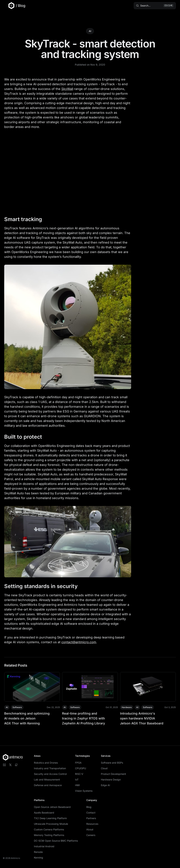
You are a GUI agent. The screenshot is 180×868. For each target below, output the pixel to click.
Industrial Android (44, 846)
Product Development (113, 774)
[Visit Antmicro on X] (10, 765)
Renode (38, 852)
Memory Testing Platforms (49, 835)
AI (90, 31)
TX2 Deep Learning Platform (50, 818)
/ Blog (21, 6)
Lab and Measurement (47, 780)
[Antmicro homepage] (13, 757)
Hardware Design (111, 780)
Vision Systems (84, 791)
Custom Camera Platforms (49, 829)
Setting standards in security (44, 586)
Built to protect (26, 437)
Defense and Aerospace (48, 785)
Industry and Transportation (50, 768)
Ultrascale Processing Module (51, 824)
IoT (77, 780)
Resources (92, 824)
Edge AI (105, 785)
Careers (91, 835)
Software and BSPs (112, 763)
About (90, 829)
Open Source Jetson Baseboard (52, 807)
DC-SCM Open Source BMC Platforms (56, 841)
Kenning (38, 858)
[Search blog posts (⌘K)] (155, 6)
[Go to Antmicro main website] (9, 6)
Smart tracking (26, 219)
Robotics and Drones (46, 763)
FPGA (78, 763)
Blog (89, 807)
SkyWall (67, 89)
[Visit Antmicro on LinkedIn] (4, 765)
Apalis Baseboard (44, 813)
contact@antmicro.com (79, 642)
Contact (91, 813)
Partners (91, 818)
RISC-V (79, 774)
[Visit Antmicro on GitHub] (16, 765)
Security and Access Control (50, 774)
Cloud (104, 768)
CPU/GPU (81, 768)
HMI (77, 785)
